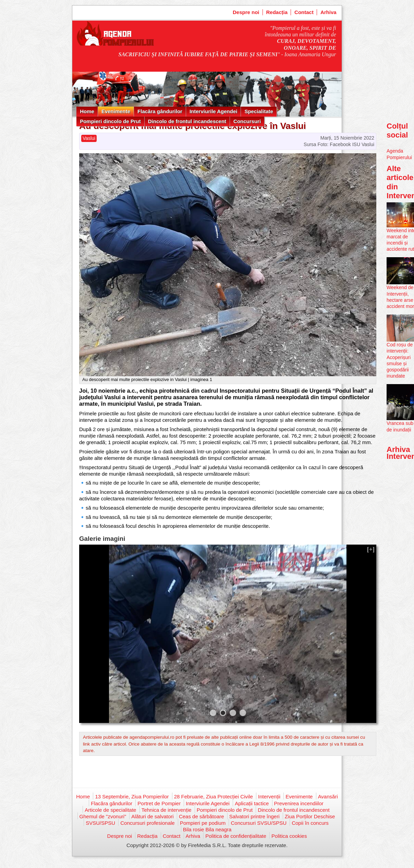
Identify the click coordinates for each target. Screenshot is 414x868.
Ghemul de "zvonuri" (103, 816)
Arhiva (328, 12)
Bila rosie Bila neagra (207, 829)
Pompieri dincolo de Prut (110, 121)
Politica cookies (289, 836)
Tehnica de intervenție (167, 810)
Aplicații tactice (252, 803)
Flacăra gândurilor (160, 111)
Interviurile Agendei (213, 111)
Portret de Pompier (159, 803)
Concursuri (247, 121)
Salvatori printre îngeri (254, 816)
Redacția (277, 12)
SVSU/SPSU (100, 823)
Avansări (328, 796)
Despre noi (246, 12)
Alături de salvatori (152, 816)
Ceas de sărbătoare (202, 816)
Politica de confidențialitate (236, 836)
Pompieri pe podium (203, 823)
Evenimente (116, 111)
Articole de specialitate (110, 810)
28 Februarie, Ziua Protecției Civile (214, 796)
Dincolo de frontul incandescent (187, 121)
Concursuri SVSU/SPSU (259, 823)
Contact (304, 12)
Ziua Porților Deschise (310, 816)
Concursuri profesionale (147, 823)
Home (87, 111)
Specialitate (259, 111)
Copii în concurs (310, 823)
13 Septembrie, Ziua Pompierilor (132, 796)
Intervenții (269, 796)
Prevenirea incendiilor (299, 803)
